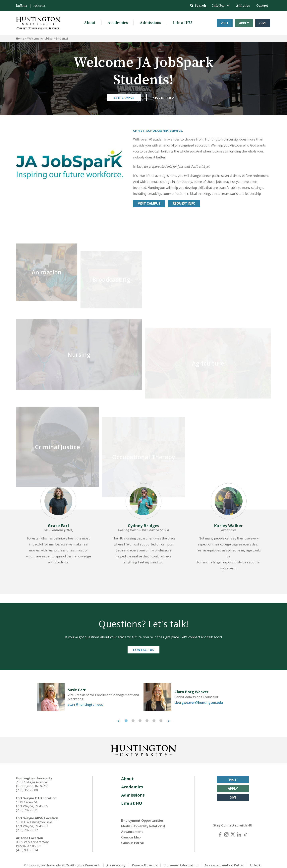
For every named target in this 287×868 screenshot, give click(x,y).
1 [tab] (126, 715)
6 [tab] (161, 715)
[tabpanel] (90, 691)
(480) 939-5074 (27, 844)
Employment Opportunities (142, 815)
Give (263, 23)
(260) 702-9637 (27, 824)
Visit (225, 23)
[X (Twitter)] (233, 829)
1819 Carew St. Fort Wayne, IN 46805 (32, 799)
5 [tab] (154, 715)
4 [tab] (147, 715)
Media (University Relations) (143, 820)
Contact (262, 6)
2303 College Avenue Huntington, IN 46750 (32, 779)
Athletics (243, 6)
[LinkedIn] (239, 829)
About (90, 23)
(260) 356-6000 (27, 785)
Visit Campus (124, 97)
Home (20, 38)
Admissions (150, 23)
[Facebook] (220, 829)
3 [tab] (140, 715)
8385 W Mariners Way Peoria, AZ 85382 (32, 838)
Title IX (255, 860)
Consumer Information (181, 860)
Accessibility (116, 860)
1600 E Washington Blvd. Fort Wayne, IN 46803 (34, 819)
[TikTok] (246, 829)
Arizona (39, 6)
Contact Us (143, 644)
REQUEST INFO (184, 203)
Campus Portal (132, 837)
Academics (118, 23)
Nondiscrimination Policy (224, 860)
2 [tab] (133, 715)
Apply (244, 23)
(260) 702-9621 (27, 805)
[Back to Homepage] (143, 744)
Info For (221, 6)
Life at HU (182, 23)
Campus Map (131, 832)
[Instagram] (226, 829)
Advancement (132, 826)
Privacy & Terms (144, 860)
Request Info (163, 97)
